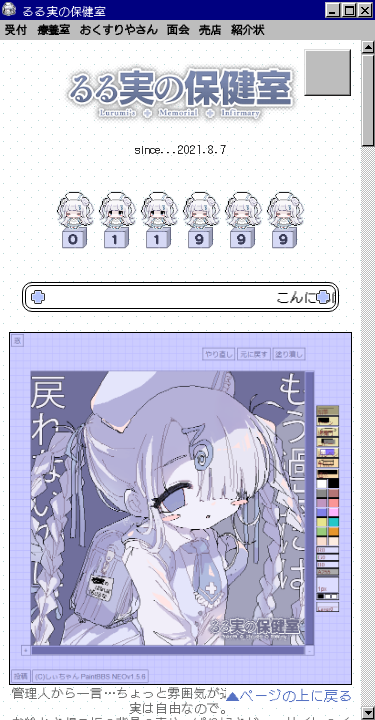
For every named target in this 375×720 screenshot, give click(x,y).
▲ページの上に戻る (289, 695)
